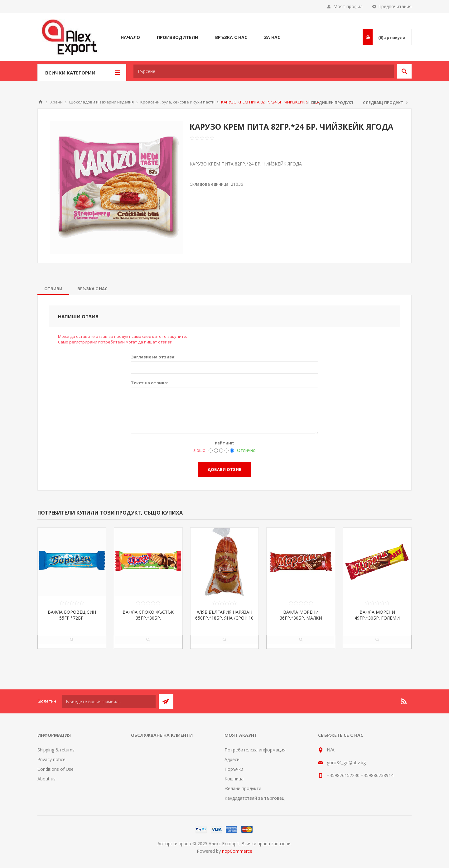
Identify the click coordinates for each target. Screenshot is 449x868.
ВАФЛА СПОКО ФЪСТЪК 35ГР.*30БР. (148, 615)
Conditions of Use (56, 769)
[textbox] (264, 71)
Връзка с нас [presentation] (92, 289)
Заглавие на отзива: (153, 357)
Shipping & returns (56, 750)
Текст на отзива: (150, 383)
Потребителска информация (255, 750)
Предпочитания (395, 6)
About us (46, 779)
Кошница (234, 779)
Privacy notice (51, 759)
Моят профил (348, 6)
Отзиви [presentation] (53, 289)
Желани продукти (243, 788)
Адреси (232, 759)
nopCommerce (237, 851)
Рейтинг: (224, 443)
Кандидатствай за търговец (254, 798)
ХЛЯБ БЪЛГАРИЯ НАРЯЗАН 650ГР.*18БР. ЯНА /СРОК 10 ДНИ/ (224, 618)
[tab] (53, 289)
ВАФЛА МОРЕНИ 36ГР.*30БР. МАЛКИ (301, 615)
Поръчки (234, 769)
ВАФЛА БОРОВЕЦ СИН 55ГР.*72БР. (72, 615)
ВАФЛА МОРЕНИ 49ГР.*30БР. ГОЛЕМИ (377, 615)
